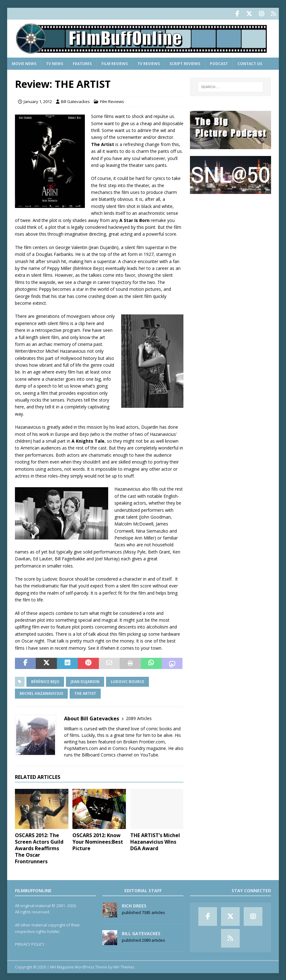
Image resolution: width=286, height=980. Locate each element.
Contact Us (250, 62)
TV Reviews (149, 62)
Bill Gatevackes (75, 101)
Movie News (24, 62)
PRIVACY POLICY (30, 943)
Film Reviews (115, 62)
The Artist (85, 692)
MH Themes (124, 966)
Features (82, 62)
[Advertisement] (231, 239)
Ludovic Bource (127, 680)
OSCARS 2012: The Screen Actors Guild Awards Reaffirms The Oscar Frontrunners (39, 847)
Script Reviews (185, 62)
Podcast (219, 62)
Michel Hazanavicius (41, 692)
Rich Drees (134, 905)
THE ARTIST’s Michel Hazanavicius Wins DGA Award (155, 841)
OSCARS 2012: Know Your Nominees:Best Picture (98, 841)
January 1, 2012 (38, 101)
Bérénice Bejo (45, 680)
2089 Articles (139, 717)
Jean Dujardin (85, 680)
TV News (55, 62)
